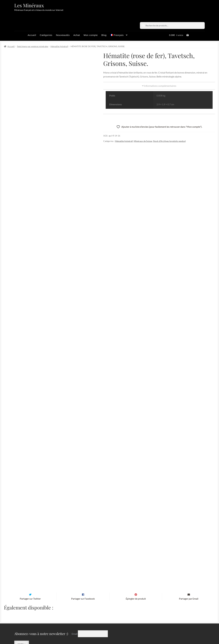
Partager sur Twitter (30, 568)
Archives (70, 631)
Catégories (46, 35)
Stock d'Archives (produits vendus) (169, 141)
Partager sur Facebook (83, 568)
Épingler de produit (136, 568)
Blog (104, 35)
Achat (77, 35)
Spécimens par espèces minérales (33, 46)
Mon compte (91, 35)
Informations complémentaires (159, 86)
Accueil (32, 35)
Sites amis (124, 631)
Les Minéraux (29, 5)
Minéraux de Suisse (143, 141)
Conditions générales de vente (97, 631)
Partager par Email (189, 568)
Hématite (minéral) (59, 46)
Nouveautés (63, 35)
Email (75, 603)
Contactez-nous (144, 631)
